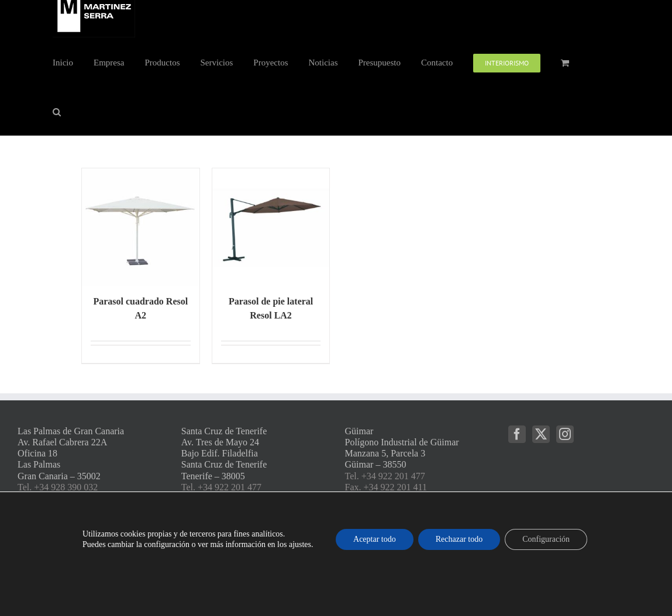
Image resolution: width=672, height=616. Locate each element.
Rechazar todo (459, 539)
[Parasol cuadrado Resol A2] (141, 227)
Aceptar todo (375, 539)
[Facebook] (517, 434)
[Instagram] (565, 434)
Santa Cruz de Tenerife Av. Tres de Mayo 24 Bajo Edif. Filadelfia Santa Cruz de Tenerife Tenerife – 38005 (224, 454)
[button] (57, 111)
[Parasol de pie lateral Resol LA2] (271, 227)
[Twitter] (541, 434)
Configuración (546, 539)
